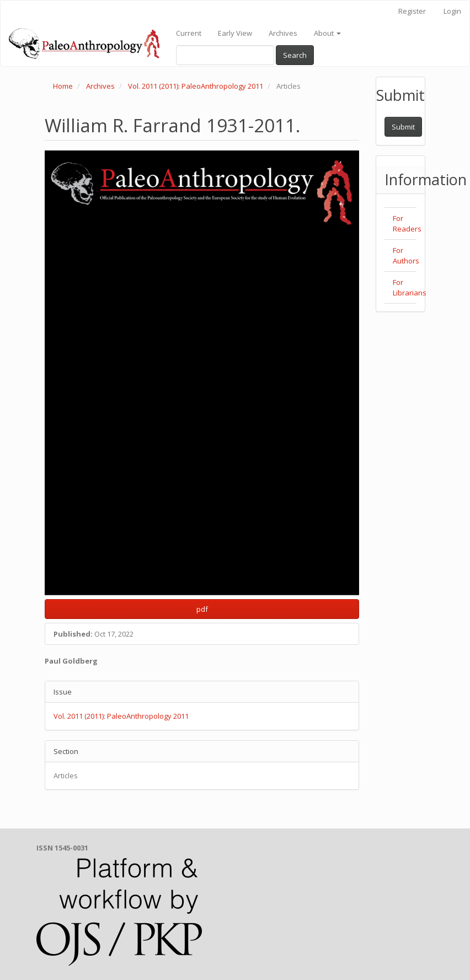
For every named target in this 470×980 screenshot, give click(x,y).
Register (412, 11)
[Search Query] (225, 55)
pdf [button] (202, 609)
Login (452, 11)
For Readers (407, 224)
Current (189, 33)
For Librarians (410, 287)
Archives (283, 33)
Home (63, 86)
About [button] (327, 33)
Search (295, 55)
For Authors (406, 255)
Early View (235, 33)
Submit (403, 127)
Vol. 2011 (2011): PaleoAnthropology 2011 (196, 86)
